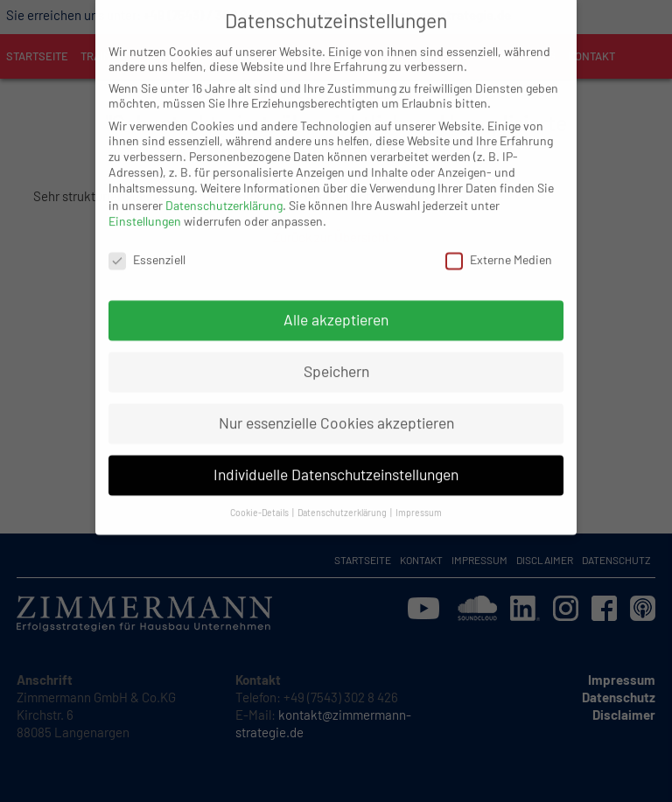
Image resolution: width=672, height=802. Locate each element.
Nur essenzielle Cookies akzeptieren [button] (336, 405)
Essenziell (147, 241)
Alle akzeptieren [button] (336, 302)
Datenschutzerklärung (224, 187)
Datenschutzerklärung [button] (343, 495)
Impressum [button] (419, 495)
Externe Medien (499, 241)
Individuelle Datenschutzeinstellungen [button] (336, 457)
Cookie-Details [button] (260, 495)
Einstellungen (145, 203)
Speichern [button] (336, 353)
